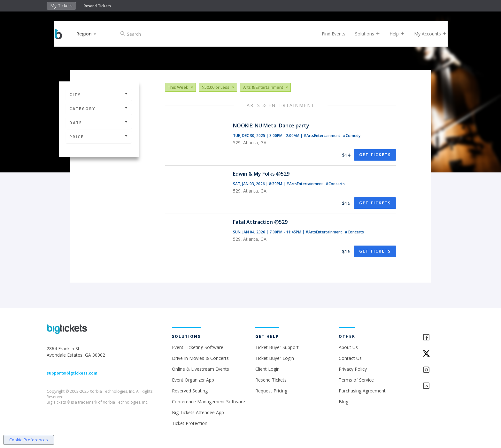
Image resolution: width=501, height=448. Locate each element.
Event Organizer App (193, 380)
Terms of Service (356, 380)
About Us (348, 347)
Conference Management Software (208, 402)
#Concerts (335, 184)
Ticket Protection (190, 423)
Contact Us (350, 358)
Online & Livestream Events (200, 369)
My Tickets (61, 6)
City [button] (99, 95)
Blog (343, 402)
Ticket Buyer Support (277, 347)
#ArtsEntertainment (322, 136)
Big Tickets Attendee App (198, 412)
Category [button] (99, 109)
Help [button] (392, 34)
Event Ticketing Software (198, 347)
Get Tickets (375, 155)
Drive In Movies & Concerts (200, 358)
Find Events (328, 34)
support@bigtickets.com (72, 373)
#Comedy (352, 136)
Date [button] (99, 123)
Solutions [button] (362, 34)
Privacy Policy (353, 369)
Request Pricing (271, 391)
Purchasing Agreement (362, 391)
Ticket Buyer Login (275, 358)
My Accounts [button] (425, 34)
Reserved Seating (190, 391)
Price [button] (99, 137)
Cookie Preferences (29, 440)
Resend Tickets (97, 6)
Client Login (267, 369)
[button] (92, 34)
